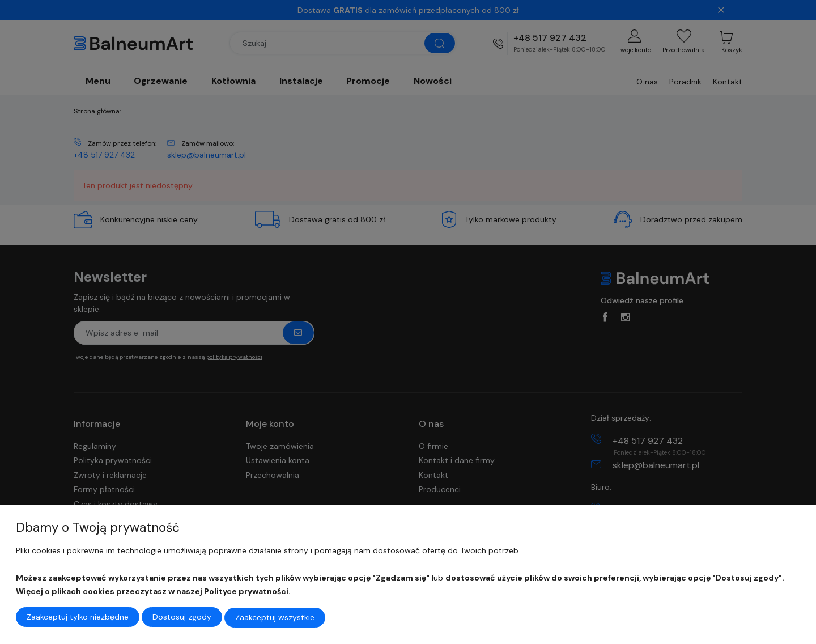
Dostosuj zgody (182, 618)
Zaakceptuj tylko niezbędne (78, 618)
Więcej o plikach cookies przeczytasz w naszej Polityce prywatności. (153, 592)
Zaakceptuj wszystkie (275, 618)
